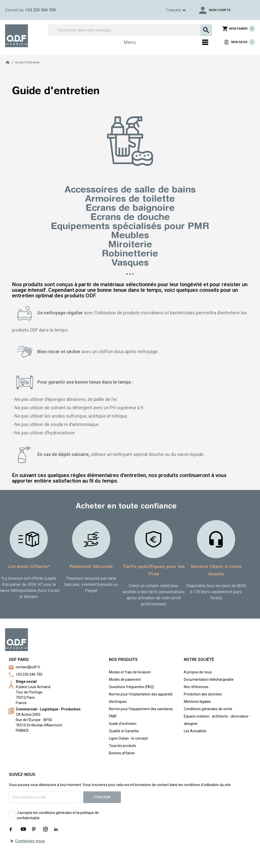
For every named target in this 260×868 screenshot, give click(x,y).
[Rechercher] (130, 30)
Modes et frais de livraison (130, 672)
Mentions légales (197, 702)
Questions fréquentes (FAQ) (131, 687)
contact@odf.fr (28, 667)
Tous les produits (123, 746)
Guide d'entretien (123, 724)
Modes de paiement (125, 679)
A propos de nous (198, 672)
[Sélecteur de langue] (168, 10)
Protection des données (203, 694)
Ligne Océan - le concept (128, 738)
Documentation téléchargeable (209, 679)
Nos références (196, 687)
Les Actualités (195, 731)
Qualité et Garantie (124, 731)
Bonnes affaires (122, 753)
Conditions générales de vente (208, 709)
